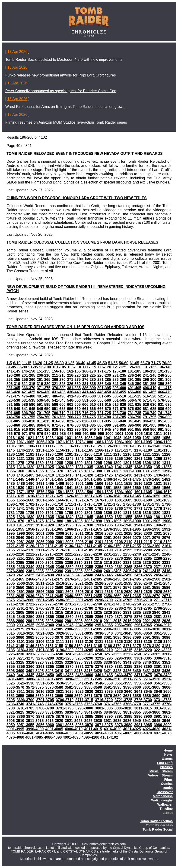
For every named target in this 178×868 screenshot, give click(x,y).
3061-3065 (35, 637)
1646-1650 (151, 496)
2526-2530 (104, 583)
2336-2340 (26, 567)
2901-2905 (74, 621)
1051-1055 (151, 438)
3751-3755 (74, 704)
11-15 (27, 363)
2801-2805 (15, 613)
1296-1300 (113, 463)
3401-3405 (35, 671)
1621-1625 (54, 496)
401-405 (135, 388)
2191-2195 (123, 550)
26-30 (59, 363)
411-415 (165, 388)
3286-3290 (84, 658)
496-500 (89, 396)
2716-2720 (15, 604)
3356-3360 (26, 667)
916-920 (28, 429)
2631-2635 (15, 596)
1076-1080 (84, 442)
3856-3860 (151, 712)
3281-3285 (65, 658)
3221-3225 (163, 650)
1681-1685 (123, 500)
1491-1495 (45, 484)
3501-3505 (93, 679)
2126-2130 (35, 546)
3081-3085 (113, 637)
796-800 (165, 417)
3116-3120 (84, 642)
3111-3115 (65, 642)
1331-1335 (84, 467)
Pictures (166, 767)
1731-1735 (151, 504)
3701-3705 (45, 700)
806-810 (28, 421)
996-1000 (106, 434)
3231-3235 (35, 654)
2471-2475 (54, 579)
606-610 (89, 405)
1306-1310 (151, 463)
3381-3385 (123, 667)
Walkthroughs (162, 800)
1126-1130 (113, 446)
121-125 (119, 367)
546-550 (74, 400)
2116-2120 (163, 542)
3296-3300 (123, 658)
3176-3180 (151, 646)
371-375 (44, 388)
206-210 (44, 375)
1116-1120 (74, 446)
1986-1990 (151, 529)
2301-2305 (54, 563)
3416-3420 (93, 671)
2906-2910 (93, 621)
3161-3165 (93, 646)
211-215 (59, 375)
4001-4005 (54, 729)
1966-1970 (74, 529)
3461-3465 (104, 675)
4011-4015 (93, 729)
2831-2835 (132, 613)
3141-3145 (15, 646)
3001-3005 (132, 629)
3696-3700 (26, 700)
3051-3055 (163, 633)
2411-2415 (151, 571)
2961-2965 (143, 625)
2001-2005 (45, 533)
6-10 (17, 363)
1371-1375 (74, 471)
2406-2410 (132, 571)
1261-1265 (143, 459)
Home (168, 750)
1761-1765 (104, 509)
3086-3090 (132, 637)
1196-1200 (54, 454)
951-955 (135, 429)
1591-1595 (104, 492)
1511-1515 (123, 484)
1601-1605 (143, 492)
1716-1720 (93, 504)
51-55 (113, 363)
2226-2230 (93, 554)
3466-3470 (123, 675)
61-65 (135, 363)
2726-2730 (54, 604)
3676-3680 (113, 696)
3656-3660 (35, 696)
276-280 (89, 380)
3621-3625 (65, 692)
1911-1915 (26, 525)
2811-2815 (54, 613)
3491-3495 (54, 679)
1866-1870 (15, 521)
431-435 (59, 392)
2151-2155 (132, 546)
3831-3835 (54, 712)
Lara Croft (165, 763)
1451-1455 (54, 479)
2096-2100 (84, 542)
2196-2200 (143, 550)
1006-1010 (143, 434)
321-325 (59, 384)
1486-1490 (26, 484)
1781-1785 (15, 513)
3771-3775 (151, 704)
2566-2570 (93, 588)
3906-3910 (15, 721)
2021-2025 (123, 533)
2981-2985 (54, 629)
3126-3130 (123, 642)
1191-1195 (35, 454)
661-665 (89, 409)
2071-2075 (151, 538)
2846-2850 (26, 617)
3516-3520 (151, 679)
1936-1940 (123, 525)
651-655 (59, 409)
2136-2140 (74, 546)
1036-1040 (93, 438)
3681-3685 (132, 696)
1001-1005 (124, 434)
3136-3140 (163, 642)
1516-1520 (143, 484)
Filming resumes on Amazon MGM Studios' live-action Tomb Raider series (66, 122)
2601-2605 (65, 592)
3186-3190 (26, 650)
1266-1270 (163, 459)
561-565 (119, 400)
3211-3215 (123, 650)
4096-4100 (91, 737)
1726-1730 (132, 504)
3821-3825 (15, 712)
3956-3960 (45, 725)
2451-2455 (143, 575)
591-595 (44, 405)
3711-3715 (84, 700)
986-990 (74, 434)
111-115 (89, 367)
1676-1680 (104, 500)
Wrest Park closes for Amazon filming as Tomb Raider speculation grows (65, 107)
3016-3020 (26, 633)
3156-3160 (74, 646)
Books (168, 788)
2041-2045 (35, 538)
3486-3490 (35, 679)
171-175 (104, 371)
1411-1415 (65, 475)
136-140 (165, 367)
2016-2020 (104, 533)
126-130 (135, 367)
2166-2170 (26, 550)
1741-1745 (26, 509)
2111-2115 (143, 542)
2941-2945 (65, 625)
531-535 (28, 400)
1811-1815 (132, 513)
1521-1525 (163, 484)
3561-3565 (163, 683)
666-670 (104, 409)
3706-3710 (65, 700)
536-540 (44, 400)
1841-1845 (84, 517)
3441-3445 (26, 675)
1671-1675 (84, 500)
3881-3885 (84, 717)
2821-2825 (93, 613)
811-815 (44, 421)
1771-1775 (143, 509)
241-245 (150, 375)
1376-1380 (93, 471)
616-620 (119, 405)
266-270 (59, 380)
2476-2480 (74, 579)
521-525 (165, 396)
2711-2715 (163, 600)
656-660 (74, 409)
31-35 (70, 363)
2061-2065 (113, 538)
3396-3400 (15, 671)
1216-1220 (132, 454)
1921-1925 (65, 525)
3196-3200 (65, 650)
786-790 (135, 417)
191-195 (165, 371)
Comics (167, 784)
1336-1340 (104, 467)
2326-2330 (151, 563)
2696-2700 (104, 600)
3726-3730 (143, 700)
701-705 (44, 413)
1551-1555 (113, 488)
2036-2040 (15, 538)
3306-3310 (163, 658)
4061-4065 (123, 733)
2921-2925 (151, 621)
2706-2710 (143, 600)
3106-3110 (45, 642)
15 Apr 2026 (17, 67)
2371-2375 (163, 567)
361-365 (13, 388)
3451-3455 (65, 675)
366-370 (28, 388)
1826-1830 (26, 517)
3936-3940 (132, 721)
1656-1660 (26, 500)
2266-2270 (84, 558)
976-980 (44, 434)
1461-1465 (93, 479)
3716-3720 (104, 700)
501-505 (104, 396)
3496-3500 (74, 679)
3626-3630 (84, 692)
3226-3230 (15, 654)
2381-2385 (35, 571)
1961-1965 (54, 529)
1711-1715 (74, 504)
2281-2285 (143, 558)
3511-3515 (132, 679)
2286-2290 (163, 558)
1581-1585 (65, 492)
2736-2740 (93, 604)
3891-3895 (123, 717)
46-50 (102, 363)
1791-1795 (54, 513)
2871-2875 (123, 617)
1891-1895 (113, 521)
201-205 (28, 375)
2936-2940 (45, 625)
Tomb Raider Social (158, 829)
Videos (153, 775)
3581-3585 (74, 687)
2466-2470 (35, 579)
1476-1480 (151, 479)
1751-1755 (65, 509)
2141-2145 (93, 546)
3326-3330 (74, 662)
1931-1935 (104, 525)
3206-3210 (104, 650)
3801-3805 (104, 708)
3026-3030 (65, 633)
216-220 (74, 375)
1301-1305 (132, 463)
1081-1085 (104, 442)
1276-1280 (35, 463)
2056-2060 (93, 538)
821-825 (74, 421)
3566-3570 (15, 687)
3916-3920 (54, 721)
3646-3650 (163, 692)
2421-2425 (26, 575)
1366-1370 (54, 471)
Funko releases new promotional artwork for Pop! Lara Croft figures (61, 75)
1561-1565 (151, 488)
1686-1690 (143, 500)
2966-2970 (163, 625)
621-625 (135, 405)
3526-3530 (26, 683)
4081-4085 (34, 737)
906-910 (165, 425)
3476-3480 (163, 675)
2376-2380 (15, 571)
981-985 (59, 434)
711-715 (74, 413)
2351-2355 (84, 567)
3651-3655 (15, 696)
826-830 (89, 421)
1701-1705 (35, 504)
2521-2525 (84, 583)
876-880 (74, 425)
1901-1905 (151, 521)
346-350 (135, 384)
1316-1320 (26, 467)
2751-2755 (151, 604)
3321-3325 (54, 662)
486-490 (59, 396)
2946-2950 (84, 625)
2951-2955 (104, 625)
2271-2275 (104, 558)
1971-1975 (93, 529)
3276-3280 (45, 658)
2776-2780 (84, 608)
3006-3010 (151, 629)
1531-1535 (35, 488)
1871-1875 (35, 521)
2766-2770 (45, 608)
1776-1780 (163, 509)
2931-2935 (26, 625)
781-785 (119, 417)
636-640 (13, 409)
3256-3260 (132, 654)
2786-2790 (123, 608)
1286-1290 (74, 463)
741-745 (165, 413)
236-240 (135, 375)
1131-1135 (132, 446)
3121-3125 (104, 642)
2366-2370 (143, 567)
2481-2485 (93, 579)
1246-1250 (84, 459)
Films (168, 779)
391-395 (104, 388)
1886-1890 (93, 521)
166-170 (89, 371)
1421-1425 (104, 475)
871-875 (59, 425)
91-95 (33, 367)
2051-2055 (74, 538)
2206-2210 (15, 554)
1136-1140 (151, 446)
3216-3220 (143, 650)
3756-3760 (93, 704)
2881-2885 (163, 617)
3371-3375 (84, 667)
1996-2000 (26, 533)
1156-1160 (65, 450)
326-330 (74, 384)
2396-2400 (93, 571)
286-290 (119, 380)
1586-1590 (84, 492)
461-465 (150, 392)
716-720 (89, 413)
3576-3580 (54, 687)
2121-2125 (15, 546)
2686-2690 (65, 600)
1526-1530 (15, 488)
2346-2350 (65, 567)
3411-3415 (74, 671)
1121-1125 (93, 446)
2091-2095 (65, 542)
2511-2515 (45, 583)
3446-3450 (45, 675)
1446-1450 (35, 479)
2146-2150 (113, 546)
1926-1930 (84, 525)
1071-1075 (65, 442)
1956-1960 (35, 529)
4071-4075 (163, 733)
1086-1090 (123, 442)
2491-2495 (132, 579)
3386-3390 (143, 667)
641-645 (28, 409)
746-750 (13, 417)
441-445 (89, 392)
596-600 (59, 405)
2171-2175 (45, 550)
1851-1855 (123, 517)
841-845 (135, 421)
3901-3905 (163, 717)
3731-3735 (163, 700)
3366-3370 (65, 667)
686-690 (165, 409)
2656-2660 (113, 596)
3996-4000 (35, 729)
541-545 (59, 400)
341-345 (119, 384)
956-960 (150, 429)
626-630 (150, 405)
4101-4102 (109, 737)
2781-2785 (104, 608)
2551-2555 (35, 588)
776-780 (104, 417)
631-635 (165, 405)
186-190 (150, 371)
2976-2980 (35, 629)
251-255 (13, 380)
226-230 (104, 375)
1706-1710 (54, 504)
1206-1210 (93, 454)
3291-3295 (104, 658)
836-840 (119, 421)
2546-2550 (15, 588)
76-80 (167, 363)
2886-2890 (15, 621)
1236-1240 (45, 459)
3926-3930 (93, 721)
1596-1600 (123, 492)
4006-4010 (74, 729)
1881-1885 (74, 521)
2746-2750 (132, 604)
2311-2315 (93, 563)
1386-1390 (132, 471)
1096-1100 (163, 442)
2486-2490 (113, 579)
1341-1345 (123, 467)
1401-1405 (26, 475)
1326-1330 (65, 467)
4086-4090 (53, 737)
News (168, 755)
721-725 (104, 413)
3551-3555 (123, 683)
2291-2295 (15, 563)
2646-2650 (74, 596)
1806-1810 (113, 513)
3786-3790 (45, 708)
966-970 (13, 434)
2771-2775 (65, 608)
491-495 (74, 396)
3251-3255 (113, 654)
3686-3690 (151, 696)
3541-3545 (84, 683)
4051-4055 (84, 733)
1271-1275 (15, 463)
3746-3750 (54, 704)
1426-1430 (123, 475)
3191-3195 (45, 650)
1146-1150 (26, 450)
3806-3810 (123, 708)
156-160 (59, 371)
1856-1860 (143, 517)
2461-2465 (15, 579)
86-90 (22, 367)
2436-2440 (84, 575)
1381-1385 (113, 471)
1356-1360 (15, 471)
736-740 (150, 413)
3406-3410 (54, 671)
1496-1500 (65, 484)
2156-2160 (151, 546)
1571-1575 (26, 492)
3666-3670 (74, 696)
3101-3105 (26, 642)
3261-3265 (151, 654)
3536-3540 (65, 683)
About (168, 813)
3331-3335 (93, 662)
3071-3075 (74, 637)
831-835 (104, 421)
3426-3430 (132, 671)
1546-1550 (93, 488)
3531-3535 (45, 683)
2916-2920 (132, 621)
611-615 (104, 405)
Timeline (166, 809)
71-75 (156, 363)
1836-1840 (65, 517)
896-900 (135, 425)
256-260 (28, 380)
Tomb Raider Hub (159, 825)
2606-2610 (84, 592)
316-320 (44, 384)
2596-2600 (45, 592)
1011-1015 (163, 434)
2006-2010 (65, 533)
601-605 (74, 405)
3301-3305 (143, 658)
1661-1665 (45, 500)
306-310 (13, 384)
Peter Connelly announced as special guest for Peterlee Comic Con (61, 91)
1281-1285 (54, 463)
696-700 (28, 413)
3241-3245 (74, 654)
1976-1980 (113, 529)
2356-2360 (104, 567)
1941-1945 (143, 525)
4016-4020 (113, 729)
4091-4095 (72, 737)
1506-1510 (104, 484)
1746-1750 (45, 509)
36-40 (81, 363)
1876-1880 (54, 521)
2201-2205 (163, 550)
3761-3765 (113, 704)
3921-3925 (74, 721)
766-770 (74, 417)
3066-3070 (54, 637)
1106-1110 (35, 446)
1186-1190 (15, 454)
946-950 (119, 429)
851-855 (165, 421)
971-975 (29, 434)
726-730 (119, 413)
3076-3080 (93, 637)
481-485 (44, 396)
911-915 (13, 429)
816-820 (59, 421)
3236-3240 (54, 654)
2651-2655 (93, 596)
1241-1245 (65, 459)
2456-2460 (163, 575)
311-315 (28, 384)
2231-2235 (113, 554)
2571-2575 (113, 588)
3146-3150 (35, 646)
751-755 (28, 417)
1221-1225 (151, 454)
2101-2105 (104, 542)
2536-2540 (143, 583)
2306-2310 (74, 563)
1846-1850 (104, 517)
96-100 (45, 367)
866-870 (44, 425)
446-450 (104, 392)
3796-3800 (84, 708)
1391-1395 (151, 471)
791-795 (150, 417)
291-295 (135, 380)
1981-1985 (132, 529)
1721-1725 (113, 504)
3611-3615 (26, 692)
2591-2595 (26, 592)
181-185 (135, 371)
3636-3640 (123, 692)
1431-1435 (143, 475)
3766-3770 (132, 704)
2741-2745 (113, 604)
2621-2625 (143, 592)
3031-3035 (84, 633)
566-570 (135, 400)
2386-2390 (54, 571)
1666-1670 (65, 500)
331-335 (89, 384)
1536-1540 (54, 488)
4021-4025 (132, 729)
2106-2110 (123, 542)
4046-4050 (65, 733)
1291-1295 (93, 463)
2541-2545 (163, 583)
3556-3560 (143, 683)
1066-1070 (45, 442)
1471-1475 (132, 479)
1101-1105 (15, 446)
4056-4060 (104, 733)
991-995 (89, 434)
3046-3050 (143, 633)
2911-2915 (113, 621)
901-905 (150, 425)
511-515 (135, 396)
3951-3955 (26, 725)
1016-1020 (15, 438)
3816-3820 (163, 708)
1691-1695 (163, 500)
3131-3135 (143, 642)
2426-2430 (45, 575)
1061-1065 (26, 442)
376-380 (59, 388)
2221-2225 (74, 554)
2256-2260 (45, 558)
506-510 (119, 396)
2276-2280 (123, 558)
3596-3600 (132, 687)
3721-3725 (123, 700)
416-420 (13, 392)
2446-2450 (123, 575)
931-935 (74, 429)
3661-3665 (54, 696)
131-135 (150, 367)
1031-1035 (74, 438)
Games (167, 759)
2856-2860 (65, 617)
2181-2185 (84, 550)
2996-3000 (113, 629)
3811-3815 (143, 708)
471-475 (13, 396)
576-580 (165, 400)
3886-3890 (104, 717)
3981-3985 (143, 725)
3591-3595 (113, 687)
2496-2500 (151, 579)
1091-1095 (143, 442)
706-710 (59, 413)
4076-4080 (15, 737)
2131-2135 (54, 546)
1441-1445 (15, 479)
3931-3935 (113, 721)
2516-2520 (65, 583)
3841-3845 (93, 712)
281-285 (104, 380)
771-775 (89, 417)
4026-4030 (151, 729)
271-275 (74, 380)
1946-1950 (163, 525)
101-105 (59, 367)
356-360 (165, 384)
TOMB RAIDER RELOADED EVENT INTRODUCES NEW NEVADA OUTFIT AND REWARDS (85, 154)
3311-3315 (15, 662)
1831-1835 (45, 517)
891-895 (119, 425)
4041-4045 (45, 733)
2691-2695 (84, 600)
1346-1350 (143, 467)
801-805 (13, 421)
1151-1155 (45, 450)
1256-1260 (123, 459)
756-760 (44, 417)
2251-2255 (26, 558)
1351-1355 (163, 467)
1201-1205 (74, 454)
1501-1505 (84, 484)
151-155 (44, 371)
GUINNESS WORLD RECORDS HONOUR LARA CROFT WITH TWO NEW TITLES (77, 198)
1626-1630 (74, 496)
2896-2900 (54, 621)
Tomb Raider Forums (156, 821)
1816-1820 (151, 513)
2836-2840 (151, 613)
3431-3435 (151, 671)
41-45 (91, 363)
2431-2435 (65, 575)
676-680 (135, 409)
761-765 (59, 417)
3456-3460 (84, 675)
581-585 (13, 405)
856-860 (13, 425)
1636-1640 (113, 496)
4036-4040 (26, 733)
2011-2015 (84, 533)
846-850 (150, 421)
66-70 (145, 363)
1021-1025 (35, 438)
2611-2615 (104, 592)
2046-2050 (54, 538)
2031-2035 (163, 533)
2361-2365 (123, 567)
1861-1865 (163, 517)
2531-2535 (123, 583)
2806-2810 (35, 613)
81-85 (11, 367)
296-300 (150, 380)
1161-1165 (84, 450)
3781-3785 (26, 708)
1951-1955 (15, 529)
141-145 (13, 371)
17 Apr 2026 (17, 52)
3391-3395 (163, 667)
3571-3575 (35, 687)
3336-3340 (113, 662)
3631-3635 (104, 692)
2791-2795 (143, 608)
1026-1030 (54, 438)
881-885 (89, 425)
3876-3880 (65, 717)
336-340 (104, 384)
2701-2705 (123, 600)
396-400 (119, 388)
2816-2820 (74, 613)
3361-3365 (45, 667)
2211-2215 (35, 554)
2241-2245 (151, 554)
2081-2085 (26, 542)
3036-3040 (104, 633)
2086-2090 (45, 542)
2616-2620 (123, 592)
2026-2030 (143, 533)
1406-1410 (45, 475)
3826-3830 (35, 712)
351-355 (150, 384)
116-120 (104, 367)
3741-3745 (35, 704)
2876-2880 (143, 617)
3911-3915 (35, 721)
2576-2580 (132, 588)
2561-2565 (74, 588)
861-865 (28, 425)
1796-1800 (74, 513)
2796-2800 (163, 608)
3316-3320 (35, 662)
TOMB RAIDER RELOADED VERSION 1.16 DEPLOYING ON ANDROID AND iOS (75, 327)
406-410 (150, 388)
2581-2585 (151, 588)
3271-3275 (26, 658)
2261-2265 (65, 558)
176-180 (119, 371)
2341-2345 (45, 567)
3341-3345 (132, 662)
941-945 (104, 429)
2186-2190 (104, 550)
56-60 (124, 363)
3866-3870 (26, 717)
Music (154, 771)
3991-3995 (15, 729)
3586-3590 (93, 687)
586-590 (28, 405)
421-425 (28, 392)
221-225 (89, 375)
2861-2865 (84, 617)
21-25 (48, 363)
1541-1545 (74, 488)
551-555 (89, 400)
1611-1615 (15, 496)
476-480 (28, 396)
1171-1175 (123, 450)
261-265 (44, 380)
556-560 (104, 400)
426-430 (44, 392)
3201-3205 (84, 650)
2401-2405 (113, 571)
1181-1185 (163, 450)
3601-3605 (151, 687)
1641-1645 (132, 496)
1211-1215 (113, 454)
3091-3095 (151, 637)
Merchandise (163, 796)
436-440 (74, 392)
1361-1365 (35, 471)
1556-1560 (132, 488)
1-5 (9, 363)
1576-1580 (45, 492)
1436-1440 (163, 475)
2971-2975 (15, 629)
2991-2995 (93, 629)
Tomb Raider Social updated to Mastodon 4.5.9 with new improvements (64, 60)
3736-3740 (15, 704)
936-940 (89, 429)
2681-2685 (45, 600)
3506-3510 (113, 679)
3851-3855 (132, 712)
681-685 (150, 409)
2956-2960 (123, 625)
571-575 (150, 400)
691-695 (13, 413)
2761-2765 (26, 608)
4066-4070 (143, 733)
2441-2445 (104, 575)
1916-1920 (45, 525)
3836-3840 (74, 712)
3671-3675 (93, 696)
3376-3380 (104, 667)
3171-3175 (132, 646)
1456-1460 (74, 479)
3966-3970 (84, 725)
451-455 (119, 392)
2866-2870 (104, 617)
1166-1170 (104, 450)
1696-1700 (15, 504)
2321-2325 (132, 563)
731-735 (135, 413)
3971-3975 (104, 725)
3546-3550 (104, 683)
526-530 (13, 400)
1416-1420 (84, 475)
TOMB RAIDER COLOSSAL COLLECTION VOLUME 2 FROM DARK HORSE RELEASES (82, 242)
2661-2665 (132, 596)
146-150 (28, 371)
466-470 (165, 392)
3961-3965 (65, 725)
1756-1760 (84, 509)
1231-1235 (26, 459)
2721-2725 (35, 604)
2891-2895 (35, 621)
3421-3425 (113, 671)
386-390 (89, 388)
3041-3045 (123, 633)
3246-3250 (93, 654)
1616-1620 (35, 496)
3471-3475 (143, 675)
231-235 (119, 375)
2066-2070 (132, 538)
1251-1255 (104, 459)
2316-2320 (113, 563)
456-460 (135, 392)
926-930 (59, 429)
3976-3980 (123, 725)
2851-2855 (45, 617)
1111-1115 (54, 446)
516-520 (150, 396)
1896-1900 (132, 521)
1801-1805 (93, 513)
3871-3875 (45, 717)
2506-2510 (26, 583)
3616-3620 (45, 692)
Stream (167, 771)
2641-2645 (54, 596)
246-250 (165, 375)
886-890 (104, 425)
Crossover (165, 792)
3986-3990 (163, 725)
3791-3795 (65, 708)
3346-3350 (151, 662)
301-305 (165, 380)
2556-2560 (54, 588)
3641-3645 (143, 692)
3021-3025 (45, 633)
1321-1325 (45, 467)
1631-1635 (93, 496)
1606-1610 (163, 492)
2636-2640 (35, 596)
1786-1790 (35, 513)
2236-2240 (132, 554)
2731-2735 (74, 604)
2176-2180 (65, 550)
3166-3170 (113, 646)
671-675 (119, 409)
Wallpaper (165, 804)
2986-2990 (74, 629)
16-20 (37, 363)
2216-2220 (54, 554)
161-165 (74, 371)
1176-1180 (143, 450)
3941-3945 (151, 721)
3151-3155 (54, 646)
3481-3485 (15, 679)
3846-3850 (113, 712)
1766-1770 (123, 509)
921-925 (44, 429)
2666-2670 (151, 596)
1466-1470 (113, 479)
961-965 (165, 429)
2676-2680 (26, 600)
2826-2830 (113, 613)
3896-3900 (143, 717)
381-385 (74, 388)
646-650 (44, 409)
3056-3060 (15, 637)
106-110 (74, 367)
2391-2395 (74, 571)
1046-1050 (132, 438)
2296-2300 (35, 563)
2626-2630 (163, 592)
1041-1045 (113, 438)
